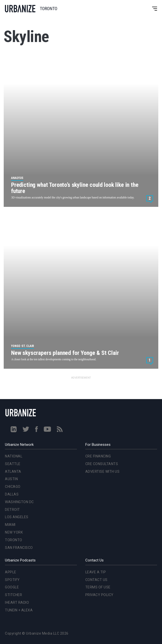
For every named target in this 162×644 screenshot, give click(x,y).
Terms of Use (98, 587)
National (14, 456)
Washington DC (19, 502)
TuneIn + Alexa (19, 610)
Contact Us (96, 580)
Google (12, 587)
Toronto (14, 540)
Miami (10, 525)
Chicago (13, 487)
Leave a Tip (96, 572)
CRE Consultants (102, 464)
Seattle (13, 464)
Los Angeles (17, 517)
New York (14, 532)
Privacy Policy (99, 595)
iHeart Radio (17, 602)
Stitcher (13, 595)
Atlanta (13, 472)
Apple (11, 572)
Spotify (12, 580)
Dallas (12, 494)
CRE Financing (98, 456)
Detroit (12, 510)
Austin (11, 479)
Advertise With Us (103, 472)
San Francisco (19, 548)
